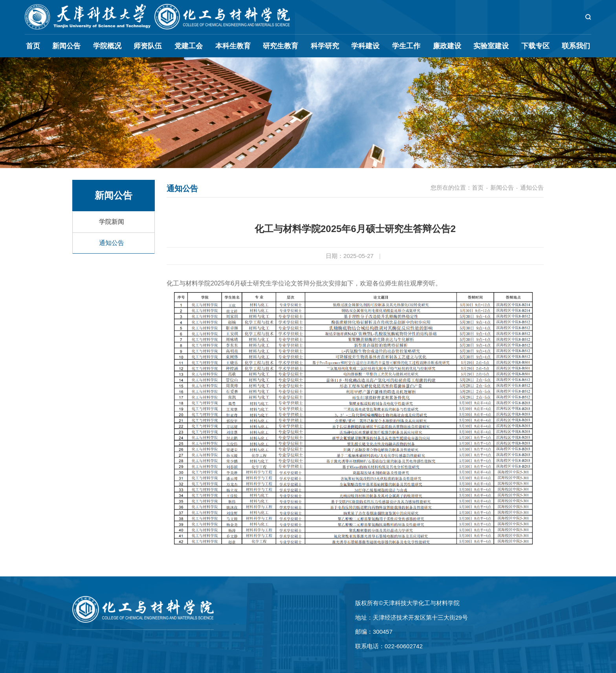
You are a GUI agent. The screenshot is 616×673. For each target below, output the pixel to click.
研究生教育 (280, 46)
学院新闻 (112, 222)
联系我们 (576, 46)
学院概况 (107, 46)
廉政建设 (447, 46)
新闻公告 (66, 46)
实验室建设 (491, 46)
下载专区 (535, 46)
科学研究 (325, 46)
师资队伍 (148, 46)
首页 (33, 46)
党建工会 (189, 46)
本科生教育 (233, 46)
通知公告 (112, 243)
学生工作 (406, 46)
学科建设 (365, 46)
